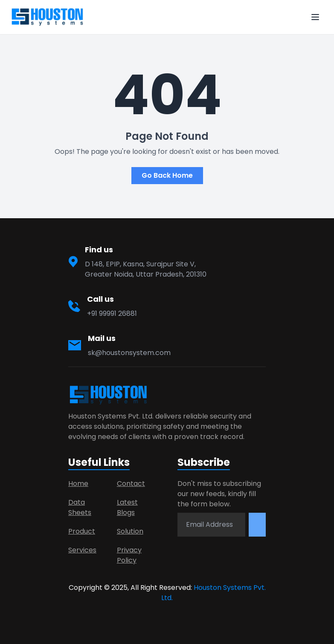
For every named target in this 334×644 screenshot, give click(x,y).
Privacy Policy (129, 555)
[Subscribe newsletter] (257, 525)
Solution (130, 531)
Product (82, 531)
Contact (131, 484)
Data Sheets (80, 507)
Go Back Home (167, 175)
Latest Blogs (127, 507)
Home (78, 484)
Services (82, 550)
